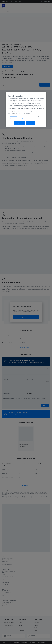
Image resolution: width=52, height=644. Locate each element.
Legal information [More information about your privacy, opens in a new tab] (19, 119)
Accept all (31, 123)
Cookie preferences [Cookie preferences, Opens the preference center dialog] (19, 123)
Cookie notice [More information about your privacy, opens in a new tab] (11, 119)
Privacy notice (13, 116)
